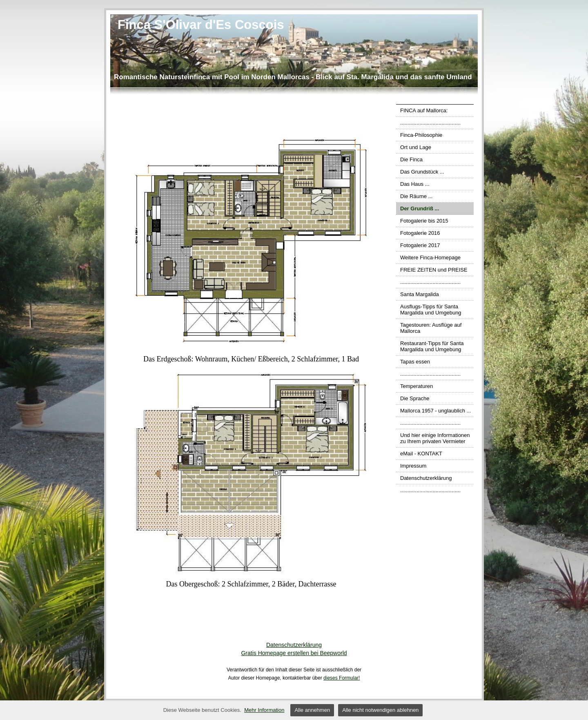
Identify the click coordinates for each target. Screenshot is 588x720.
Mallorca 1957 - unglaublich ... (435, 411)
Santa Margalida (420, 294)
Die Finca (411, 159)
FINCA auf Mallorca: (424, 110)
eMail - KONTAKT (421, 454)
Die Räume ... (416, 196)
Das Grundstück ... (422, 172)
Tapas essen (415, 362)
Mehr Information (264, 710)
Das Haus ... (415, 184)
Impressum (413, 466)
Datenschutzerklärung (426, 478)
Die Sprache (415, 398)
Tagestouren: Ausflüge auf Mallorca (431, 328)
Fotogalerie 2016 (420, 233)
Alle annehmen (312, 710)
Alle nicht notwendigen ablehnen (380, 710)
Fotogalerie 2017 (420, 245)
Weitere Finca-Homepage (430, 257)
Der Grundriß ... (420, 208)
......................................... (430, 123)
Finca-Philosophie (421, 135)
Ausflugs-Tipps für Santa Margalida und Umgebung (431, 310)
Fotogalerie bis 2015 (424, 221)
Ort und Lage (416, 147)
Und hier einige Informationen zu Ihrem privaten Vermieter (435, 438)
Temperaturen (416, 386)
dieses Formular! (342, 678)
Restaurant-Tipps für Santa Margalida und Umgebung (432, 346)
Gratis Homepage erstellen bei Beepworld (294, 653)
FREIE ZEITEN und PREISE (434, 270)
